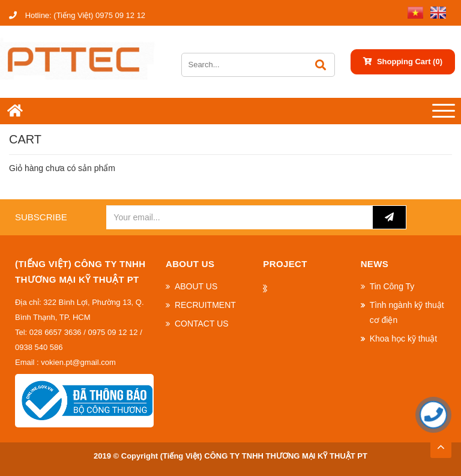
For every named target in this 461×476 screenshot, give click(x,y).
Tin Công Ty (392, 286)
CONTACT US (202, 324)
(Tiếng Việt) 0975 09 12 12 (77, 15)
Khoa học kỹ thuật (404, 339)
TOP (441, 444)
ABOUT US (196, 286)
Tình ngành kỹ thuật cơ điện (407, 312)
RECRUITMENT (205, 305)
